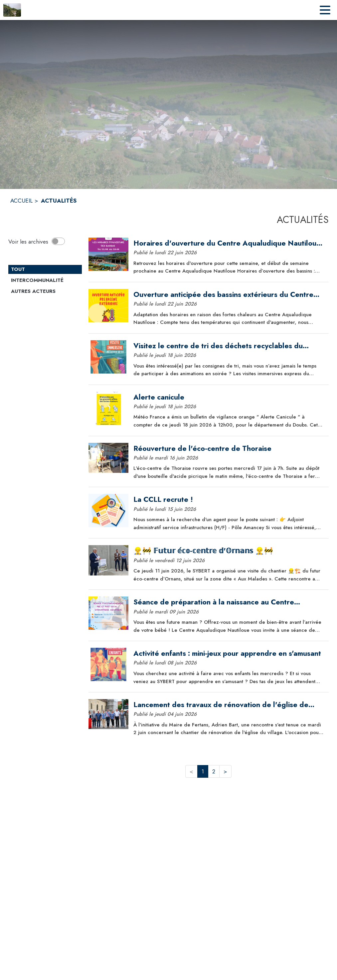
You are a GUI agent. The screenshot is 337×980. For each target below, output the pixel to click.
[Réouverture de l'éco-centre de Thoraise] (229, 449)
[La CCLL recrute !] (229, 499)
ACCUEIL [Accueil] (21, 201)
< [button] (191, 771)
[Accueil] (12, 10)
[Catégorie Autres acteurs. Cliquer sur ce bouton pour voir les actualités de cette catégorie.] (45, 292)
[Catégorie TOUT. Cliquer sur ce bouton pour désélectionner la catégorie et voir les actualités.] (45, 270)
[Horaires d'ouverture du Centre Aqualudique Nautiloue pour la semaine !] (229, 243)
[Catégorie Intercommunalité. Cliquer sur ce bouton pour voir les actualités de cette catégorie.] (45, 281)
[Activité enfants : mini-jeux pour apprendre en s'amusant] (229, 653)
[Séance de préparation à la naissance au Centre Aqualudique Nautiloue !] (229, 602)
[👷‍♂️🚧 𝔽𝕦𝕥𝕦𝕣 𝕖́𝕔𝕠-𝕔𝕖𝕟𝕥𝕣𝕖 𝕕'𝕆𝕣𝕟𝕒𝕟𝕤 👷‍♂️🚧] (229, 551)
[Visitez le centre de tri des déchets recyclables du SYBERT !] (229, 346)
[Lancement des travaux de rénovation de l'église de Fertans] (229, 705)
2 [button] (214, 771)
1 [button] (203, 771)
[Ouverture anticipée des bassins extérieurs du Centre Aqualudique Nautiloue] (229, 295)
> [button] (225, 771)
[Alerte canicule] (229, 397)
